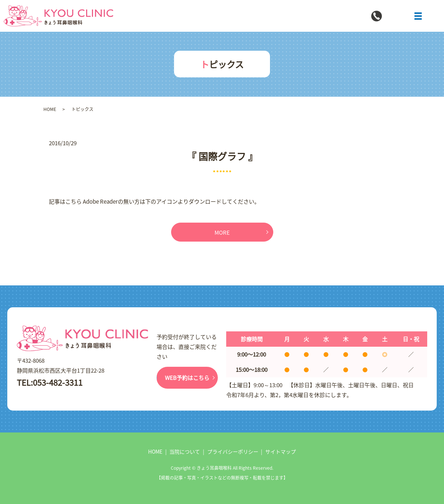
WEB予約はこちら (187, 378)
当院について (185, 451)
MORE (222, 232)
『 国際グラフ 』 (222, 156)
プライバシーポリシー (233, 451)
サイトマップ (281, 451)
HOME (50, 109)
